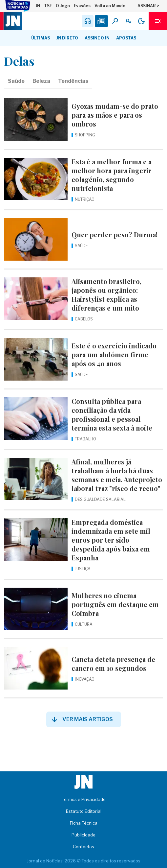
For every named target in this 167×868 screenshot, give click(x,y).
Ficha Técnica (84, 823)
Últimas (41, 38)
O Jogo (63, 6)
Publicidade (83, 835)
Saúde (16, 81)
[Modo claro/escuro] (141, 21)
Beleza (41, 81)
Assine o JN (97, 38)
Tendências (73, 81)
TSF (48, 6)
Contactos (83, 847)
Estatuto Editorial (84, 811)
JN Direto (67, 38)
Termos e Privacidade (84, 799)
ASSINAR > (148, 6)
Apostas (126, 38)
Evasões (82, 6)
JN (38, 6)
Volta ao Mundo (110, 6)
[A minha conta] (128, 21)
